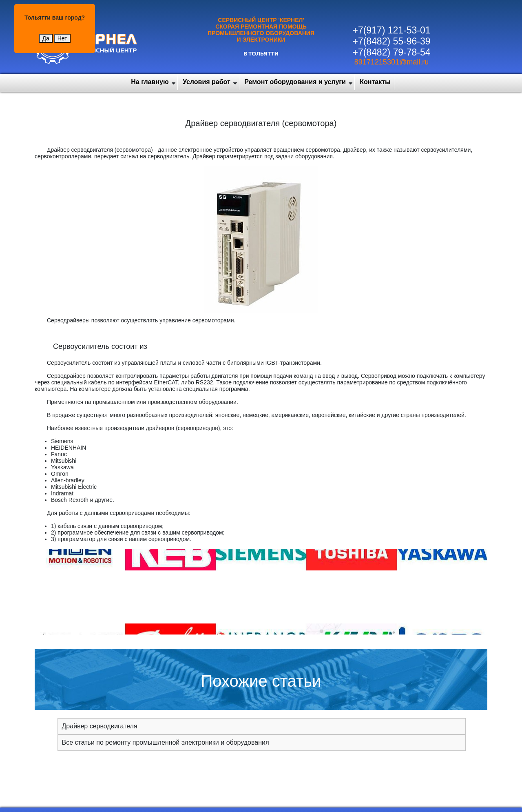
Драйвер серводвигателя (100, 726)
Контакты (375, 82)
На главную (150, 82)
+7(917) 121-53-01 (391, 30)
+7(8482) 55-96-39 (391, 41)
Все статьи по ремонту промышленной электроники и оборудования (166, 742)
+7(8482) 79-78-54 (391, 52)
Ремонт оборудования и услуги (295, 82)
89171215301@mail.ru (391, 62)
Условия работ (207, 82)
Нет (62, 38)
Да (46, 38)
